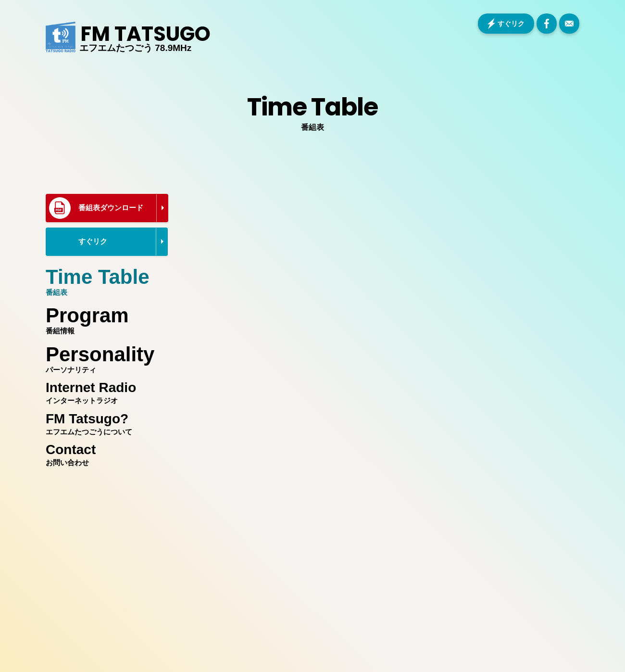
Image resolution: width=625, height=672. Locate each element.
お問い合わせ (104, 453)
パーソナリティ (104, 356)
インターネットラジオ (104, 391)
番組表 (104, 279)
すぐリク (511, 24)
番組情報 (104, 317)
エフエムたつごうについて (104, 422)
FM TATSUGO (145, 34)
